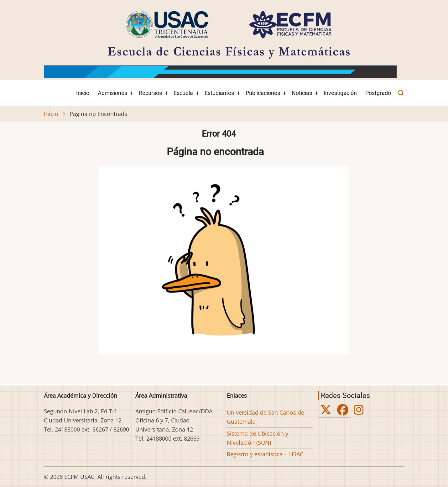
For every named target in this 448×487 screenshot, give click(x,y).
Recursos (150, 93)
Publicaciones (263, 93)
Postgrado (378, 93)
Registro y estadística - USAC (265, 454)
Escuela (183, 93)
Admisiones (112, 93)
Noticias (302, 93)
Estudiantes (219, 93)
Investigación (340, 93)
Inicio (83, 93)
